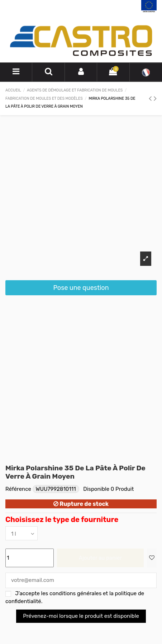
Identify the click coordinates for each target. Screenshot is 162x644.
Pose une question (81, 288)
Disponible (96, 489)
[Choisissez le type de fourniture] (22, 533)
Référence (18, 489)
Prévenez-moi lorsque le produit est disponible (81, 616)
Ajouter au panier (100, 558)
